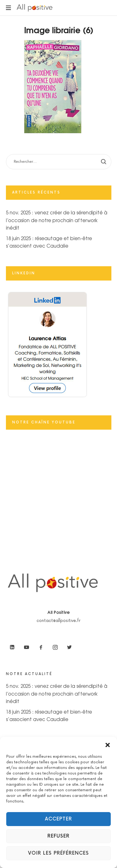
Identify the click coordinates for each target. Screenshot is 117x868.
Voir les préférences (58, 853)
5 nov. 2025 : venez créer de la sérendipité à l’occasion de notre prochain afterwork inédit (57, 220)
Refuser (58, 836)
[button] (108, 745)
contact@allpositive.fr (58, 621)
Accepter (58, 819)
